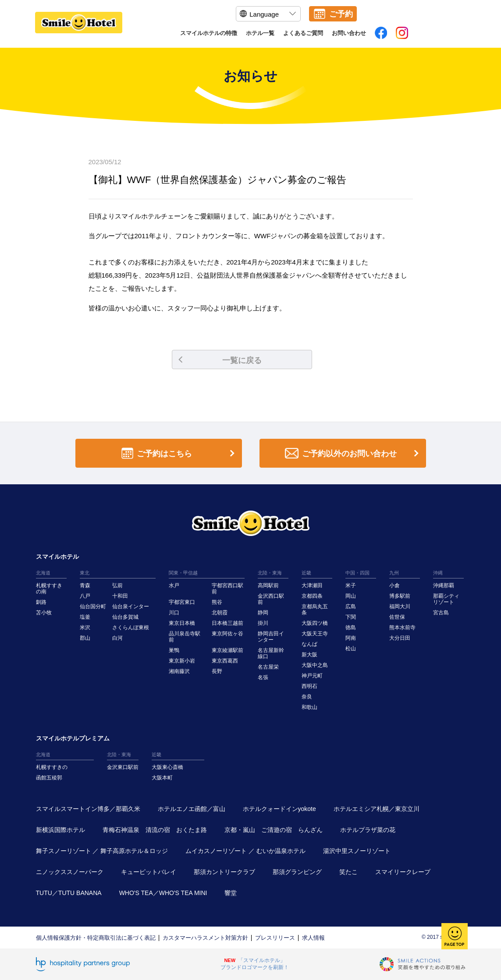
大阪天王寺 (315, 634)
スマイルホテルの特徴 (209, 33)
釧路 (41, 602)
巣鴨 (174, 650)
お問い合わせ (349, 33)
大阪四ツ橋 (315, 623)
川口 (174, 613)
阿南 (351, 638)
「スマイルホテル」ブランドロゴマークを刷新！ (255, 964)
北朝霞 (220, 613)
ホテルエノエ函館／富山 (192, 809)
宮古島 (441, 613)
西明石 (309, 686)
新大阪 (309, 655)
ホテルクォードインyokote (279, 809)
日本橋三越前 (227, 623)
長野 (217, 671)
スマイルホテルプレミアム (73, 738)
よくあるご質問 (303, 33)
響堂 (231, 893)
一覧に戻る (220, 360)
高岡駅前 (268, 585)
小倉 (394, 585)
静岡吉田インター (271, 637)
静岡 (263, 613)
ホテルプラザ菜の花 (368, 830)
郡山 (85, 638)
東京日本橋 (182, 623)
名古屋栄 (268, 667)
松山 (351, 649)
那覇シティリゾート (446, 599)
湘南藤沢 (179, 671)
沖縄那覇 (444, 585)
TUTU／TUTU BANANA (69, 893)
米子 (351, 585)
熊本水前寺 (402, 627)
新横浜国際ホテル (60, 830)
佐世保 (397, 617)
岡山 (351, 596)
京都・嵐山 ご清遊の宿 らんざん (274, 830)
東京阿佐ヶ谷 (227, 634)
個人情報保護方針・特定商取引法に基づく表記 (96, 938)
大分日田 (400, 638)
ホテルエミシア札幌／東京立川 (377, 809)
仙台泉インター (131, 606)
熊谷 (217, 602)
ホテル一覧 (260, 33)
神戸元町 (312, 676)
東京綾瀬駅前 (227, 650)
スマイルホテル (57, 557)
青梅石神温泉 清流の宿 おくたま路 (155, 830)
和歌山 (309, 707)
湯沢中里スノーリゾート (357, 851)
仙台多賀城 (125, 617)
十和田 (120, 596)
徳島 (351, 627)
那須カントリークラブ (224, 872)
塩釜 (85, 617)
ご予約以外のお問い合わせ (353, 453)
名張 (263, 677)
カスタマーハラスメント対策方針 (205, 938)
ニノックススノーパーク (70, 872)
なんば (309, 644)
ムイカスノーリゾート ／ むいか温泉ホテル (245, 851)
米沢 (85, 627)
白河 (117, 638)
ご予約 (341, 14)
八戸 (85, 596)
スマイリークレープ (403, 872)
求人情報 (313, 938)
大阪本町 (162, 778)
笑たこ (348, 872)
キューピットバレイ (149, 872)
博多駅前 (400, 596)
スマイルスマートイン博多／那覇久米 (88, 809)
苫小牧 (44, 613)
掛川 (263, 623)
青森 (85, 585)
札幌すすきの (52, 767)
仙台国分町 (93, 606)
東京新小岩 (182, 661)
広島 (351, 606)
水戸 (174, 585)
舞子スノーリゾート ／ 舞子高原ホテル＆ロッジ (102, 851)
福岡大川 (400, 606)
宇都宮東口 (182, 602)
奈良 (307, 697)
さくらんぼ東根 (131, 627)
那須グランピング (297, 872)
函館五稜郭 (49, 778)
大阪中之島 (315, 665)
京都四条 (312, 596)
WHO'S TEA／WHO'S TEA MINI (163, 893)
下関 (351, 617)
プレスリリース (275, 938)
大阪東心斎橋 (167, 767)
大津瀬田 (312, 585)
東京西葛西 (225, 661)
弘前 (117, 585)
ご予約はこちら (180, 453)
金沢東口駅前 (123, 767)
